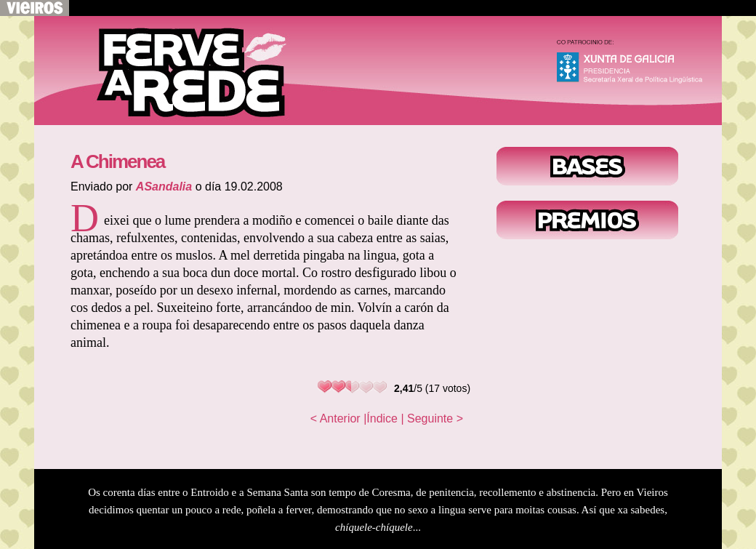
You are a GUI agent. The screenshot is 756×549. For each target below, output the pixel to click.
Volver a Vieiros (35, 8)
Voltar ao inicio (180, 71)
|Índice (381, 418)
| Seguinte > (432, 418)
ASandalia (164, 187)
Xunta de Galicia (636, 65)
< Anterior (335, 418)
